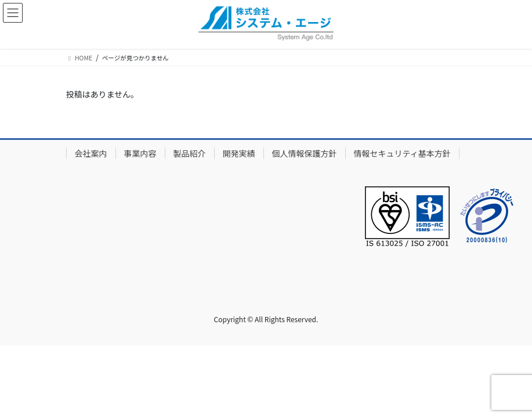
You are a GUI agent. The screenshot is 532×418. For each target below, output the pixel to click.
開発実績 (239, 153)
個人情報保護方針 (305, 153)
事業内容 (140, 153)
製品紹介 (190, 153)
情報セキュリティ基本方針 (402, 153)
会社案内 (91, 153)
